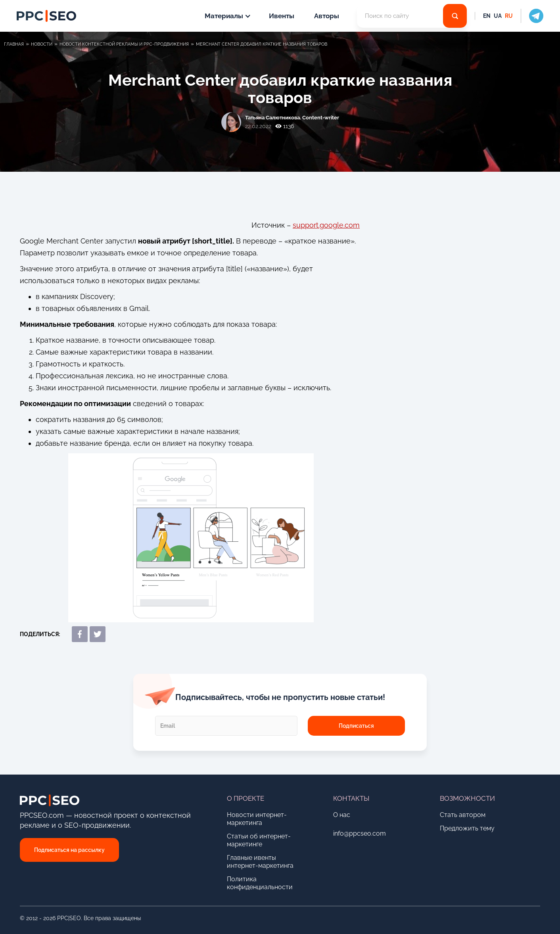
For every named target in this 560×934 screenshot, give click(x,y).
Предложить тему (467, 828)
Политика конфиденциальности (260, 883)
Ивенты (282, 16)
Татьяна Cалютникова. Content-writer (292, 118)
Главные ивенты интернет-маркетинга (260, 862)
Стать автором (463, 815)
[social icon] (532, 16)
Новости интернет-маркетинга (257, 819)
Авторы (327, 16)
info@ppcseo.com (360, 833)
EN (487, 16)
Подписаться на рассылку (69, 850)
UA (498, 16)
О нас (342, 815)
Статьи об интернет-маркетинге (259, 840)
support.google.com (326, 225)
